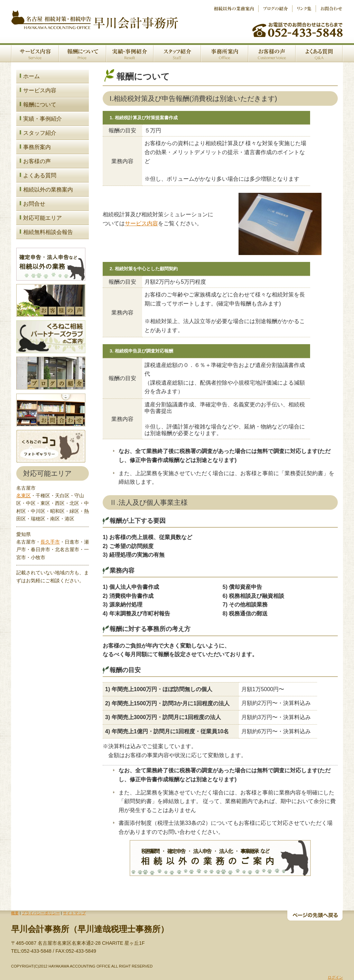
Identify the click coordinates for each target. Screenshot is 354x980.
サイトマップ (74, 913)
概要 (15, 913)
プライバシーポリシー (41, 913)
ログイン (335, 977)
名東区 (24, 496)
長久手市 (50, 542)
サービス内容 (141, 223)
